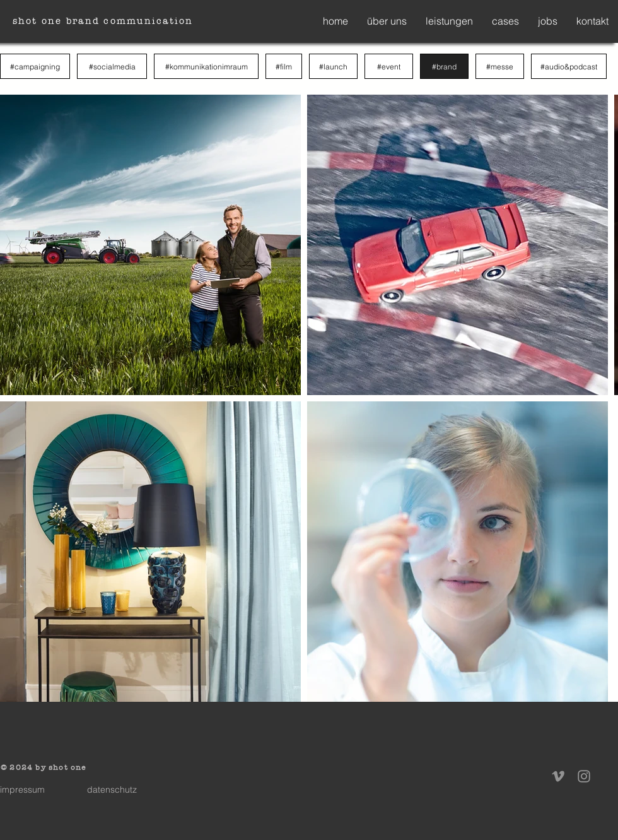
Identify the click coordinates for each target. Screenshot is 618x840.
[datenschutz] (112, 790)
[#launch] (333, 66)
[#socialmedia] (112, 66)
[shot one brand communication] (104, 21)
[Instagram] (584, 776)
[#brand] (444, 66)
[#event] (389, 66)
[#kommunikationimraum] (206, 66)
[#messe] (500, 66)
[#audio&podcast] (569, 66)
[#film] (284, 66)
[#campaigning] (35, 66)
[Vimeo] (558, 776)
